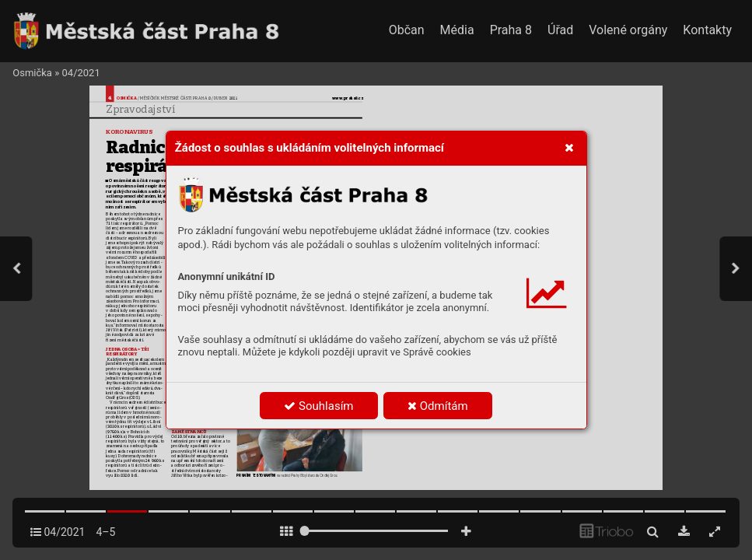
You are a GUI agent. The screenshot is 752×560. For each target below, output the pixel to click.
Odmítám (438, 406)
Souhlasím (318, 406)
